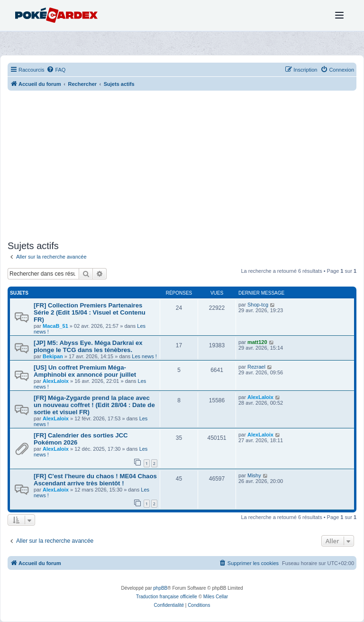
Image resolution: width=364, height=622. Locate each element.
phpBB (160, 588)
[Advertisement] (182, 167)
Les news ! (144, 356)
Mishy (254, 475)
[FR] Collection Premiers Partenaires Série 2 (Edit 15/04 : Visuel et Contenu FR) (90, 312)
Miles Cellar (216, 597)
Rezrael (256, 367)
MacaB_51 (55, 326)
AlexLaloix (56, 381)
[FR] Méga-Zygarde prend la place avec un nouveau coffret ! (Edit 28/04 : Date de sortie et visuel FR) (94, 405)
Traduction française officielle (167, 597)
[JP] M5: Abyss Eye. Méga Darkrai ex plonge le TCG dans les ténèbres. (88, 346)
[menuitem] (56, 70)
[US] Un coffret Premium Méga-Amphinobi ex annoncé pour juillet (85, 371)
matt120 (257, 342)
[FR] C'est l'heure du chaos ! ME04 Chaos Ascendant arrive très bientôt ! (95, 480)
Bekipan (53, 356)
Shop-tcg (258, 305)
